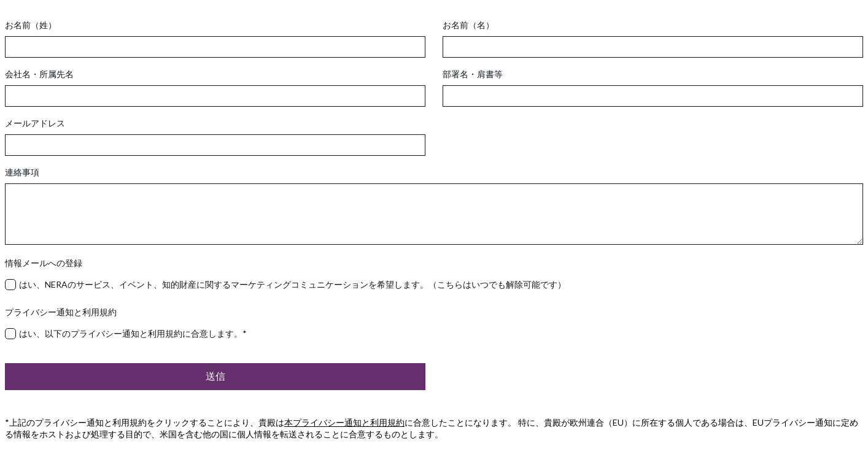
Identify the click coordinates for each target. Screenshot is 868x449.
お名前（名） (468, 25)
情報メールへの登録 (44, 263)
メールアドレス (35, 123)
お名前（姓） (31, 25)
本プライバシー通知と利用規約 (344, 422)
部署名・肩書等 (473, 74)
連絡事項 (22, 172)
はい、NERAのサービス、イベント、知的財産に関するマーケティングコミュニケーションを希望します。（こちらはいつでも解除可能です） (293, 284)
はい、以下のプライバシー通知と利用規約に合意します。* (133, 333)
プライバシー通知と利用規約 (61, 312)
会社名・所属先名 (39, 74)
